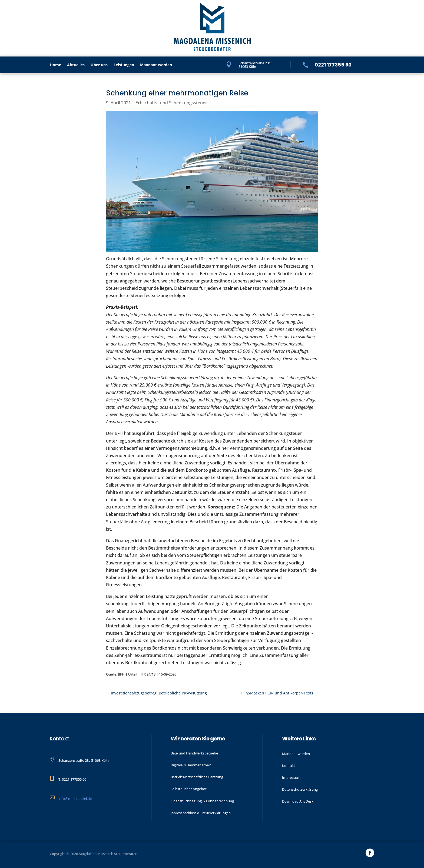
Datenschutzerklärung (300, 789)
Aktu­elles (76, 65)
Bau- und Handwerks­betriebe (194, 753)
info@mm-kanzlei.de (75, 799)
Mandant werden (156, 65)
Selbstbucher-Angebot (189, 789)
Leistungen (124, 65)
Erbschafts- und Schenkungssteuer (171, 103)
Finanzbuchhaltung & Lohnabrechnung (202, 801)
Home (55, 65)
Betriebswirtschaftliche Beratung (197, 777)
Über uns (99, 65)
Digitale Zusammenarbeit (191, 765)
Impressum (291, 777)
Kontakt (289, 766)
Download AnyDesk (298, 801)
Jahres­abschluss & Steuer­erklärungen (201, 813)
